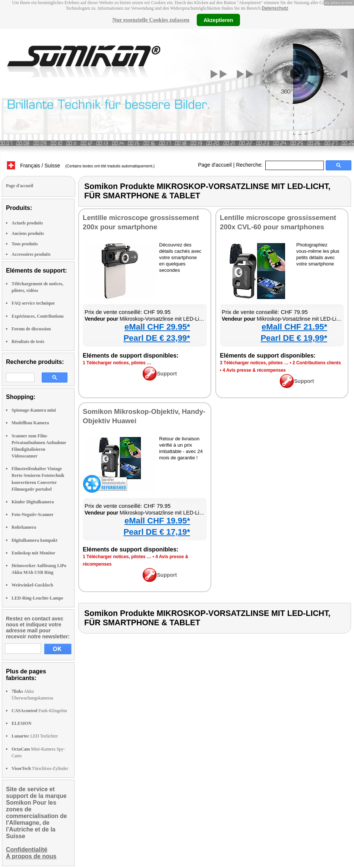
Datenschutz (275, 8)
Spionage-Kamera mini (34, 410)
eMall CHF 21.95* (294, 327)
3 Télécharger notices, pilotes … (254, 363)
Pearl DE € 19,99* (294, 338)
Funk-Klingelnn (39, 711)
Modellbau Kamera (30, 423)
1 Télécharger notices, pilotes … (117, 363)
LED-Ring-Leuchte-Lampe (37, 598)
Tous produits (25, 244)
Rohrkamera (24, 527)
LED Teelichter (35, 736)
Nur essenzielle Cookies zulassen (151, 20)
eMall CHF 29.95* (157, 327)
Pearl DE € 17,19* (157, 532)
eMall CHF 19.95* (157, 521)
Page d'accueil (215, 165)
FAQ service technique (33, 303)
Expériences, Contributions (38, 316)
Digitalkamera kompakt (34, 540)
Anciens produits (28, 233)
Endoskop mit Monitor (33, 553)
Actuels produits (27, 223)
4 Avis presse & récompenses (254, 370)
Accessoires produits (31, 254)
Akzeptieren (218, 20)
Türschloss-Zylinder (40, 768)
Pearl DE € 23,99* (157, 338)
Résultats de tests (28, 342)
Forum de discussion (31, 329)
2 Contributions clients (317, 363)
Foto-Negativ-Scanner (33, 515)
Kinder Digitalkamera (33, 502)
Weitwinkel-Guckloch (32, 585)
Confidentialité (27, 850)
